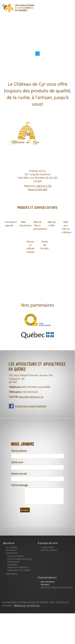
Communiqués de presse (20, 559)
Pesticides (12, 564)
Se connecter (13, 33)
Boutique (10, 16)
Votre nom (17, 462)
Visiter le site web (38, 189)
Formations (11, 550)
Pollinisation (13, 562)
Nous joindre (49, 24)
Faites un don (34, 16)
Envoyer (25, 510)
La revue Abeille (15, 556)
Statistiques (12, 574)
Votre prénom (19, 451)
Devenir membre (49, 550)
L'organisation (48, 547)
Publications (12, 553)
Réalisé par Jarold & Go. (27, 606)
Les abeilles (12, 547)
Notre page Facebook (18, 24)
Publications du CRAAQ (19, 570)
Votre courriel (19, 474)
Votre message (19, 485)
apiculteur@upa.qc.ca (31, 397)
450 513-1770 (44, 186)
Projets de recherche (18, 567)
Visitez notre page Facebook (30, 406)
